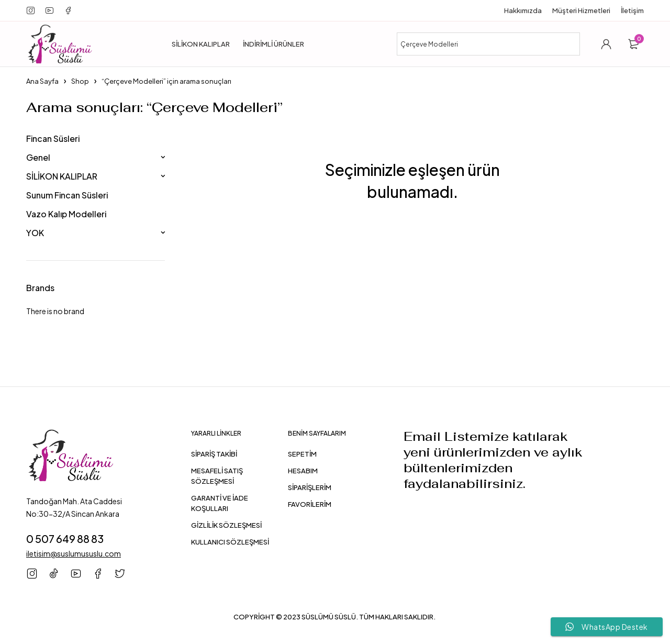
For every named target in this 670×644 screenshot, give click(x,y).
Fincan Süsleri (53, 138)
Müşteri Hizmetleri (581, 10)
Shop (80, 81)
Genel (38, 157)
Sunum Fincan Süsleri (67, 195)
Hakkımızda (523, 10)
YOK (35, 233)
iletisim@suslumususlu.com (74, 553)
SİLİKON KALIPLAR (62, 176)
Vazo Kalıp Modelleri (66, 214)
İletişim (632, 10)
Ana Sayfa (42, 81)
